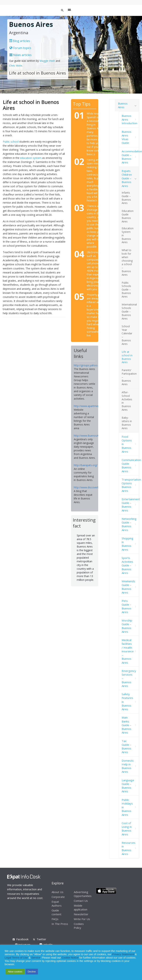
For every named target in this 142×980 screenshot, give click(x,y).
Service (36, 958)
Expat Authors (57, 904)
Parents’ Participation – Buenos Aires (129, 377)
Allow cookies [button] (15, 972)
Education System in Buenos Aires (128, 235)
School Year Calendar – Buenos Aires (127, 335)
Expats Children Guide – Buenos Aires (127, 178)
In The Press (60, 924)
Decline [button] (32, 972)
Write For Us (82, 919)
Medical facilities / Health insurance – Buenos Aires (128, 651)
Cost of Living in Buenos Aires (127, 829)
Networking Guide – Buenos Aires (129, 524)
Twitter (41, 939)
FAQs (55, 919)
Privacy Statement (123, 954)
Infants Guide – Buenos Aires (126, 198)
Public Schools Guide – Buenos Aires (126, 290)
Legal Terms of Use (16, 958)
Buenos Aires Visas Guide (126, 137)
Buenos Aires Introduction (129, 120)
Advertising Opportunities (83, 894)
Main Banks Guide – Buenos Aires (126, 725)
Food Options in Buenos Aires (127, 444)
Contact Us (81, 901)
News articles (21, 55)
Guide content (56, 912)
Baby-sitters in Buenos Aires (127, 423)
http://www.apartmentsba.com (92, 406)
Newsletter (81, 914)
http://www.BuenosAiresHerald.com (95, 436)
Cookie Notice (70, 958)
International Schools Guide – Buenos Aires (129, 311)
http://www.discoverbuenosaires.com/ (96, 487)
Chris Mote (16, 66)
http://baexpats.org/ (86, 465)
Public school (11, 142)
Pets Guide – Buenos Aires (126, 606)
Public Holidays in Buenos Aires (127, 807)
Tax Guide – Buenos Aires (126, 747)
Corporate (58, 897)
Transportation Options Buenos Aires (130, 485)
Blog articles (20, 41)
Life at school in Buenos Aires (127, 357)
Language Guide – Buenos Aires (128, 786)
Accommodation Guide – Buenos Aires (130, 157)
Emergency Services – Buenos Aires (129, 678)
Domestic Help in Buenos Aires (128, 766)
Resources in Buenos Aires (129, 848)
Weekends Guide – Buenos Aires (128, 587)
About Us (58, 892)
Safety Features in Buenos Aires (127, 702)
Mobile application (81, 907)
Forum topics (20, 48)
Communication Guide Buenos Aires (130, 465)
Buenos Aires (123, 105)
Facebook (22, 939)
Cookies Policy (79, 926)
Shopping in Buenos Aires (127, 544)
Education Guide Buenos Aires (128, 216)
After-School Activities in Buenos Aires (127, 401)
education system (31, 158)
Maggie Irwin (47, 61)
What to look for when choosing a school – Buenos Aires (127, 262)
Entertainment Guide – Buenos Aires (130, 505)
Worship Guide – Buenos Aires (127, 626)
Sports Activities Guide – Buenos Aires (127, 565)
